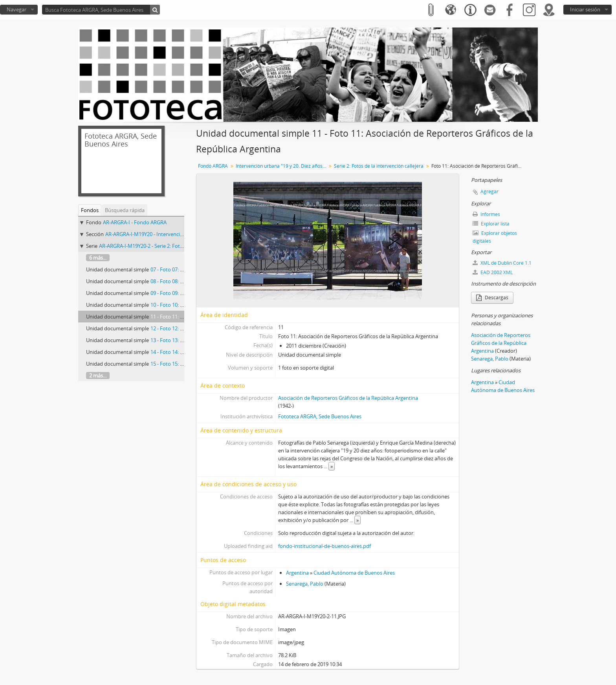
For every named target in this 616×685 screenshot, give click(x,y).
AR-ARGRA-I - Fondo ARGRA (135, 222)
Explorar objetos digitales (495, 237)
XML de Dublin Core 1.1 (502, 263)
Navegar (16, 9)
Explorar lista (491, 224)
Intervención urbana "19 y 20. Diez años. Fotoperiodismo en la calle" (282, 166)
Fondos (90, 210)
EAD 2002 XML (493, 272)
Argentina (297, 573)
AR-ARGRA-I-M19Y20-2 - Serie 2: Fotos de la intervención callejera (174, 246)
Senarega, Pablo (305, 584)
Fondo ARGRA (213, 166)
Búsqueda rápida (125, 210)
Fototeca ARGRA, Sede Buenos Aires (320, 416)
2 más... (98, 375)
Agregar (489, 191)
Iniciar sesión (585, 9)
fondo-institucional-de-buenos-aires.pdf (324, 546)
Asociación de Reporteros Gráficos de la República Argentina (348, 398)
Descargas (492, 298)
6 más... (98, 258)
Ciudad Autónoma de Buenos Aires (354, 573)
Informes (486, 214)
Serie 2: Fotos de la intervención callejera (379, 166)
